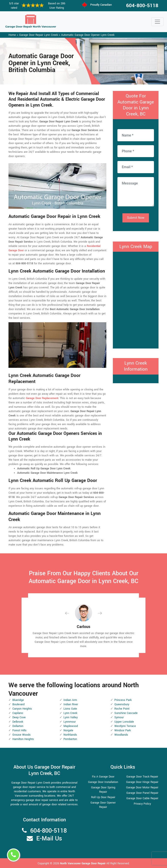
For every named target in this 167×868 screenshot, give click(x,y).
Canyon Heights (22, 709)
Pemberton (70, 739)
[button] (70, 613)
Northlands (70, 735)
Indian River (71, 704)
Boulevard (18, 704)
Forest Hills (19, 730)
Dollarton (18, 726)
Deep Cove (19, 717)
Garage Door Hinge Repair (142, 782)
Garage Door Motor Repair (142, 787)
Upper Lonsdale (124, 722)
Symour (119, 717)
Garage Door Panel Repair (142, 793)
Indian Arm (70, 700)
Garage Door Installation (103, 782)
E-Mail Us (49, 839)
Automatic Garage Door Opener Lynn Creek (88, 35)
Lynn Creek (70, 713)
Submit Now (136, 218)
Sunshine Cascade (126, 713)
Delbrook (18, 722)
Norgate (68, 730)
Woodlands (121, 735)
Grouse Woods (22, 735)
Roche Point (122, 709)
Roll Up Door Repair (103, 797)
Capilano (18, 713)
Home (12, 35)
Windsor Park (123, 730)
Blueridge (18, 700)
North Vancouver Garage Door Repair (83, 863)
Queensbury (122, 704)
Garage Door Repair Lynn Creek (38, 35)
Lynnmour (70, 722)
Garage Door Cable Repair (142, 798)
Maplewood (71, 726)
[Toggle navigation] (157, 22)
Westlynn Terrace (125, 726)
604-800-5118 (142, 6)
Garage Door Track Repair (142, 777)
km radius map (136, 299)
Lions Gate (70, 709)
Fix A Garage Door (103, 777)
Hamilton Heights (23, 739)
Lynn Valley (71, 717)
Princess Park (123, 700)
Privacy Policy (142, 804)
